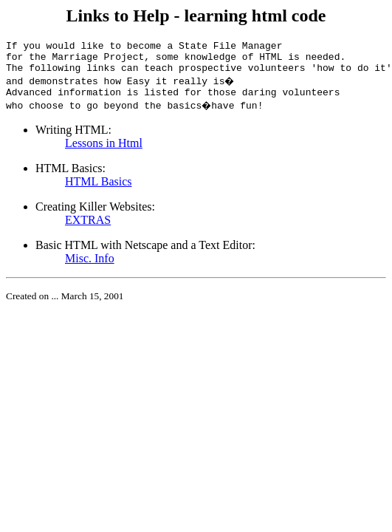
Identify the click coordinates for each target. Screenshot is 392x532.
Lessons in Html (104, 152)
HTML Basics (99, 190)
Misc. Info (90, 267)
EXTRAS (88, 229)
